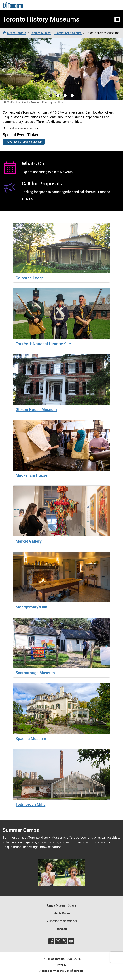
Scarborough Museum (35, 673)
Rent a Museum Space (61, 905)
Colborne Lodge (30, 278)
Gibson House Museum (36, 409)
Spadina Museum (31, 738)
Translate (61, 929)
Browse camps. (51, 847)
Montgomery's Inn (31, 607)
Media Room (62, 913)
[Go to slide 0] (51, 95)
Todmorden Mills (30, 804)
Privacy (62, 965)
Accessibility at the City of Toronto (61, 971)
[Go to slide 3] (72, 95)
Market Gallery (29, 541)
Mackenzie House (31, 475)
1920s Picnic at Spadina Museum (24, 142)
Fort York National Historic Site (43, 344)
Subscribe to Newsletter (61, 921)
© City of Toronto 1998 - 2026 (62, 959)
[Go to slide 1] (58, 95)
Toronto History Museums (41, 19)
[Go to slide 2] (65, 95)
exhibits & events (60, 172)
